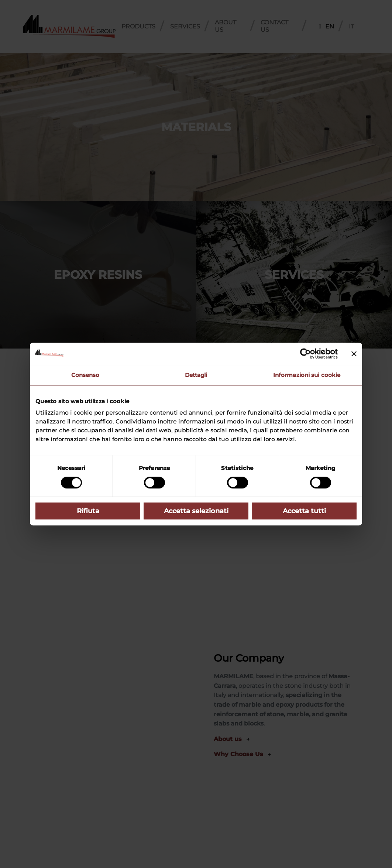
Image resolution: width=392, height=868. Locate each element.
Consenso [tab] (85, 375)
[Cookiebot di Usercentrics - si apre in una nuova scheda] (305, 354)
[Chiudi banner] (354, 354)
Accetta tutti (304, 511)
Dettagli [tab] (196, 375)
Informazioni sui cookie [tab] (307, 375)
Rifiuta (88, 511)
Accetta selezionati (196, 511)
